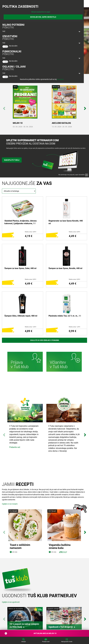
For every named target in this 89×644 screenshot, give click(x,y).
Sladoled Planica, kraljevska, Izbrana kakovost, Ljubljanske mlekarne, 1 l (21, 222)
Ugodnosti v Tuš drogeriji (61, 627)
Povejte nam (46, 642)
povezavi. (60, 79)
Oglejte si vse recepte (10, 504)
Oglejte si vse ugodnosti (11, 602)
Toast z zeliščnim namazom (20, 546)
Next (85, 107)
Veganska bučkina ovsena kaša (60, 546)
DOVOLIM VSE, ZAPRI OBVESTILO (43, 17)
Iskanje (24, 642)
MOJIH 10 (18, 123)
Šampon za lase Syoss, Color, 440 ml (20, 268)
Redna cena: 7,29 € (30, 327)
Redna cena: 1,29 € (74, 327)
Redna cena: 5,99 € (30, 232)
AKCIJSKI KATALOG (61, 123)
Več (4, 31)
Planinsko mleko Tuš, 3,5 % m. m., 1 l (65, 316)
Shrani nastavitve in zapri (41, 12)
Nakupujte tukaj (12, 160)
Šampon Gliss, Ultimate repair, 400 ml (21, 316)
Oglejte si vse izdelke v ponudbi (45, 340)
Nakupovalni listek (67, 642)
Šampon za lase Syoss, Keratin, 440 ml (65, 268)
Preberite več (15, 447)
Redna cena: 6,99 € (74, 232)
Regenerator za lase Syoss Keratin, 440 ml (66, 222)
